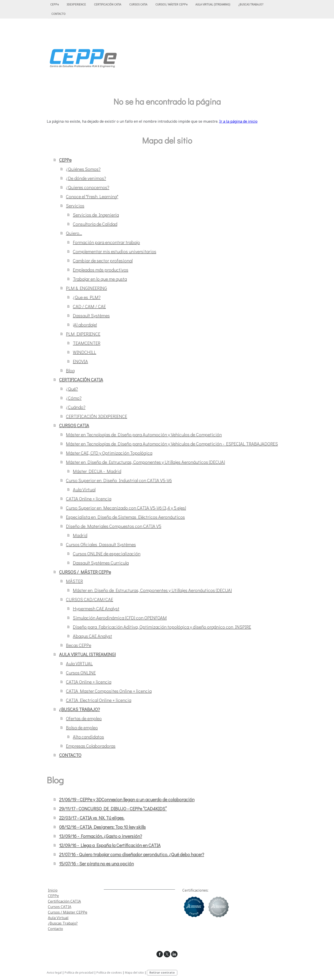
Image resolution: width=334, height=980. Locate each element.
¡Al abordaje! (85, 325)
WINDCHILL (85, 352)
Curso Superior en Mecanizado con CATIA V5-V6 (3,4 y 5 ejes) (126, 508)
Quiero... (74, 233)
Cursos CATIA (60, 907)
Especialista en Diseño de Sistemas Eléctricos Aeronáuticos (125, 517)
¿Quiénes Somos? (83, 169)
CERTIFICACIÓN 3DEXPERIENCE (97, 416)
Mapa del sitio (134, 972)
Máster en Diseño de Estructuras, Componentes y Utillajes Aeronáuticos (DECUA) (145, 462)
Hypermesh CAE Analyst (96, 608)
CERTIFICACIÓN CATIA (108, 4)
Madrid (80, 535)
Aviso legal (54, 972)
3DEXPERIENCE (76, 4)
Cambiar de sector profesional (103, 261)
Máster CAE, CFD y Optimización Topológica (109, 453)
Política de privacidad (79, 972)
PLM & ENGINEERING (86, 288)
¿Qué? (72, 389)
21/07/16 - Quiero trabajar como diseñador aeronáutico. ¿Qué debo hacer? (132, 854)
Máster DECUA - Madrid (97, 471)
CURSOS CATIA (138, 4)
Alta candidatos (88, 737)
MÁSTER (74, 581)
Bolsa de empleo (82, 728)
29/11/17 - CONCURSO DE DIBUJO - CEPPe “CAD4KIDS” (113, 809)
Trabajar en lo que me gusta (100, 279)
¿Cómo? (74, 398)
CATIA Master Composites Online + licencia (109, 691)
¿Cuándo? (76, 407)
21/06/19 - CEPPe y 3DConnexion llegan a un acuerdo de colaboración (127, 799)
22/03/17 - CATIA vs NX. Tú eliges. (92, 818)
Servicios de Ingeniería (96, 215)
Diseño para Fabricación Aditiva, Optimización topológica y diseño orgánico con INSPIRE (162, 627)
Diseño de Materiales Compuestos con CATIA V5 (114, 526)
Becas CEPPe (79, 645)
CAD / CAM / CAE (89, 306)
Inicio (53, 890)
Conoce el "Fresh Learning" (92, 196)
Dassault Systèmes (91, 315)
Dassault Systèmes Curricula (101, 563)
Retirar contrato (162, 972)
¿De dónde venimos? (86, 178)
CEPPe (54, 4)
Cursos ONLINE (81, 673)
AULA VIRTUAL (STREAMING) (213, 4)
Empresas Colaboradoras (91, 746)
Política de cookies (109, 972)
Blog (70, 370)
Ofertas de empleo (84, 718)
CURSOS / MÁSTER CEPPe (171, 4)
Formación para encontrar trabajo (106, 242)
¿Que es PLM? (87, 297)
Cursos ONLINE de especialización (107, 554)
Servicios (75, 206)
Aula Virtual (84, 489)
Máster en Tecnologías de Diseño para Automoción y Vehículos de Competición (144, 434)
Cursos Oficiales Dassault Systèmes (101, 544)
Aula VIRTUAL (79, 663)
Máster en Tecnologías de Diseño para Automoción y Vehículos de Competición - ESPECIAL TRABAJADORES (172, 444)
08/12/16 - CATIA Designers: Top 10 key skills (102, 827)
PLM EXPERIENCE (83, 334)
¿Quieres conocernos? (88, 187)
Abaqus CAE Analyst (92, 636)
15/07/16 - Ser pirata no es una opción (96, 863)
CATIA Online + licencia (89, 499)
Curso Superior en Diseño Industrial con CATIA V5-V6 (119, 480)
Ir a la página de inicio (238, 121)
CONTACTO (58, 14)
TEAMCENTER (87, 343)
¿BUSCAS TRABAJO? (251, 4)
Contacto (55, 929)
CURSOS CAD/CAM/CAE (90, 599)
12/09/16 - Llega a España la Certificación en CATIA (110, 845)
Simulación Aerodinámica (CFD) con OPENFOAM (120, 618)
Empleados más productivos (101, 270)
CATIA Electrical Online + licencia (99, 700)
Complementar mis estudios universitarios (115, 251)
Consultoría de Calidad (95, 224)
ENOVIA (80, 361)
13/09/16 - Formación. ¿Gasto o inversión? (101, 836)
